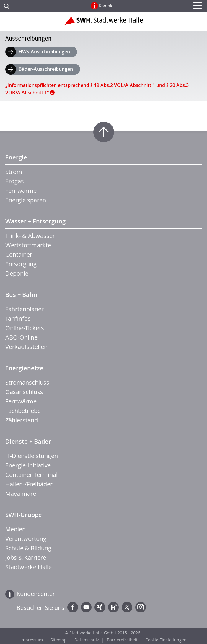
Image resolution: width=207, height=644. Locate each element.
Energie (16, 157)
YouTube (86, 607)
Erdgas (15, 181)
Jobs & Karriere (26, 557)
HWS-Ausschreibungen (44, 52)
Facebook (73, 607)
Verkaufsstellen (26, 347)
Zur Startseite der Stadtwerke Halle (103, 23)
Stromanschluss (27, 382)
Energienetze (24, 368)
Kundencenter (36, 594)
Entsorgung (21, 264)
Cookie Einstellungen (166, 640)
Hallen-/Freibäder (29, 484)
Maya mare (21, 494)
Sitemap (59, 640)
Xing (100, 607)
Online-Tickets (25, 328)
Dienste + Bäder (28, 441)
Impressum (32, 640)
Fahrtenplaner (25, 309)
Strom (14, 172)
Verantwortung (26, 539)
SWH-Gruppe (24, 515)
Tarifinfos (18, 318)
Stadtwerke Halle (28, 567)
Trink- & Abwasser (30, 236)
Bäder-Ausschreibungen (46, 69)
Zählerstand (22, 420)
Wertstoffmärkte (28, 245)
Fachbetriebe (23, 411)
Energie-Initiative (28, 465)
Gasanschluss (24, 392)
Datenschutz (87, 640)
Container (19, 255)
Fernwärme (21, 191)
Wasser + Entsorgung (35, 221)
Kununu (113, 607)
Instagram (141, 607)
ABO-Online (21, 337)
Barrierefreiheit (122, 640)
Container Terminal (31, 475)
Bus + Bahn (21, 295)
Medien (16, 529)
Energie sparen (26, 200)
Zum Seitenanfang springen (104, 132)
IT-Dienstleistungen (32, 456)
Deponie (17, 273)
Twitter (127, 607)
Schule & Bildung (28, 548)
